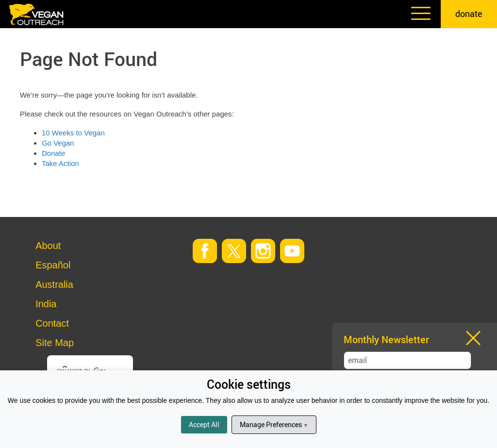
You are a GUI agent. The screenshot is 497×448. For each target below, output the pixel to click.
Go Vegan (58, 143)
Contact (52, 323)
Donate (53, 153)
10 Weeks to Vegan (73, 133)
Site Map (55, 343)
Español (53, 265)
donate (469, 14)
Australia (54, 284)
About (48, 246)
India (46, 304)
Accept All (204, 424)
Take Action (60, 163)
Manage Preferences (274, 424)
